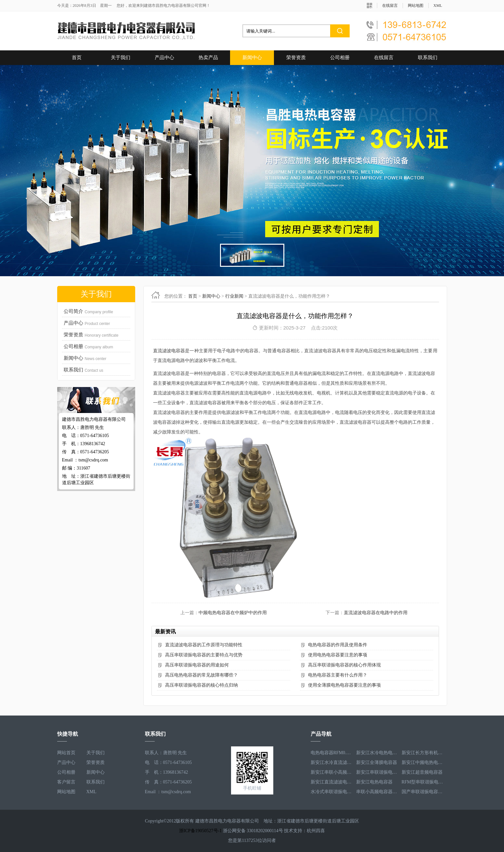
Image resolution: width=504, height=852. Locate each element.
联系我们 (428, 58)
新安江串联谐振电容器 (377, 772)
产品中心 (164, 58)
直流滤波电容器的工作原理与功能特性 (204, 645)
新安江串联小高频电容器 (332, 772)
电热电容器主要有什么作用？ (338, 675)
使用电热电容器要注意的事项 (338, 655)
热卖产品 (208, 58)
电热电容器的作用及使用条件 (338, 645)
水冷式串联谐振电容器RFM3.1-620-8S (332, 792)
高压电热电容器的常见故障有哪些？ (201, 675)
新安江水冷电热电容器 (377, 753)
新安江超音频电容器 (422, 772)
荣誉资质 (296, 58)
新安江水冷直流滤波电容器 (332, 762)
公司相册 (340, 58)
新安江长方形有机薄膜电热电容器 (423, 753)
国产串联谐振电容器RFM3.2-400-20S (423, 792)
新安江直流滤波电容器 (332, 782)
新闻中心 (252, 58)
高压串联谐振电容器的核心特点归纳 (201, 685)
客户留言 (66, 782)
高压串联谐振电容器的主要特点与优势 (204, 655)
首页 (77, 58)
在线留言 (390, 6)
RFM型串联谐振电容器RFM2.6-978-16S (423, 782)
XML (438, 6)
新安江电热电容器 (374, 782)
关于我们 (121, 58)
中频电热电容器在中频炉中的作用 (233, 613)
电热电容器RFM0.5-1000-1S (332, 753)
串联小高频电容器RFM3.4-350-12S (377, 792)
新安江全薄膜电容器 (377, 762)
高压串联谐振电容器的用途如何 (197, 665)
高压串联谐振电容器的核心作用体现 (344, 665)
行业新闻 (234, 296)
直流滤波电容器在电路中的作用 (376, 613)
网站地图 (416, 6)
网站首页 (66, 753)
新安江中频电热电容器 (423, 762)
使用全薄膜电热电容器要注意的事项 (344, 685)
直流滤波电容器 (169, 351)
